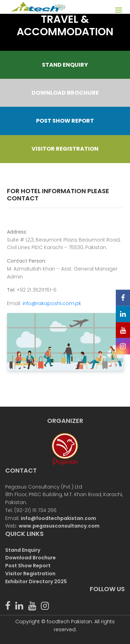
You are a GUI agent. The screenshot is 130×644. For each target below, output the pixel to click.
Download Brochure (31, 558)
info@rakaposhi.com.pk (52, 303)
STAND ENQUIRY (65, 65)
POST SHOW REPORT (65, 121)
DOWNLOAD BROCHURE (65, 93)
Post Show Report (28, 566)
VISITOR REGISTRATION (65, 149)
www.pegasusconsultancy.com (59, 526)
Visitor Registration (30, 574)
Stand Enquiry (23, 550)
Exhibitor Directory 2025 (36, 581)
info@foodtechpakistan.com (58, 518)
